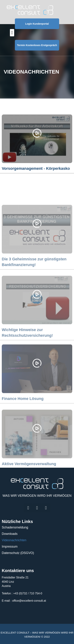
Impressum (10, 547)
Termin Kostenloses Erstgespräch (37, 45)
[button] (12, 33)
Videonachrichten (14, 540)
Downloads (10, 534)
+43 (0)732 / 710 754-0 (28, 593)
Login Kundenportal (37, 24)
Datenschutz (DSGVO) (18, 553)
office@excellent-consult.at (29, 601)
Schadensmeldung (15, 527)
